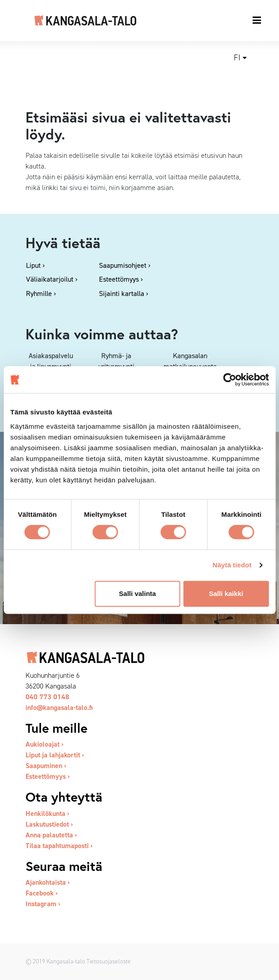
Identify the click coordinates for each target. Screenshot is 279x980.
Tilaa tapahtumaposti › (59, 846)
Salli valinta (138, 593)
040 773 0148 (47, 697)
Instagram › (43, 904)
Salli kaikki (226, 593)
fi (237, 58)
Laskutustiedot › (49, 824)
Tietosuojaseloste (109, 961)
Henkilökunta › (47, 813)
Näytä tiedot (232, 565)
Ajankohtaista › (48, 882)
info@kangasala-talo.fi (59, 708)
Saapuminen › (46, 766)
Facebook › (42, 893)
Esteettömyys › (48, 776)
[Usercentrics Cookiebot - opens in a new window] (230, 380)
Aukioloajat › (45, 744)
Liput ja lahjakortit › (55, 755)
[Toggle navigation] (257, 20)
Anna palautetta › (51, 835)
